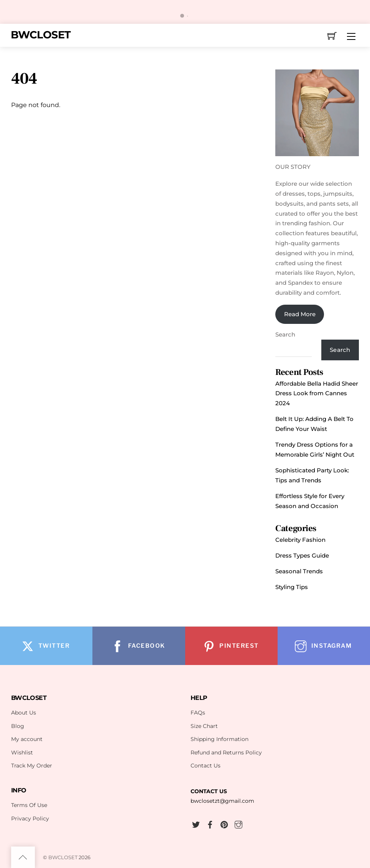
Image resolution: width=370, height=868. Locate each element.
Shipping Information (220, 739)
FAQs (198, 713)
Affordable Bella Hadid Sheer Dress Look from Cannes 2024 (317, 394)
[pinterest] (224, 823)
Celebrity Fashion (300, 540)
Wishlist (22, 752)
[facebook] (210, 823)
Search (285, 334)
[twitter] (196, 823)
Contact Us (206, 766)
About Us (24, 713)
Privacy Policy (30, 818)
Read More (300, 314)
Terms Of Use (29, 805)
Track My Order (32, 766)
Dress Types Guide (302, 555)
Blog (18, 726)
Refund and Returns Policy (226, 752)
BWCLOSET (63, 857)
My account (27, 739)
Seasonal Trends (299, 571)
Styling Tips (292, 587)
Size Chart (204, 726)
